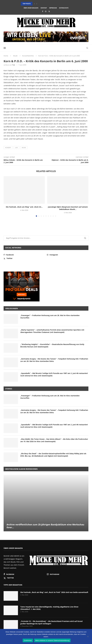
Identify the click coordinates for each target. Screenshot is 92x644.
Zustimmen (28, 640)
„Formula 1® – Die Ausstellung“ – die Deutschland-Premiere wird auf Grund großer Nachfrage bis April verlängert (51, 622)
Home (6, 56)
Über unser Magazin (31, 8)
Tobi (14, 65)
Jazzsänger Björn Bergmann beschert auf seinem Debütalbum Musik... (68, 208)
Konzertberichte (28, 56)
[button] (34, 4)
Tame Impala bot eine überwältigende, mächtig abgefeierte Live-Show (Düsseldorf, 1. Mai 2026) (49, 608)
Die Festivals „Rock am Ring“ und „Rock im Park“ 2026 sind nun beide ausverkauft (54, 592)
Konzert (8, 148)
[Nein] (88, 637)
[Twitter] (49, 11)
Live (16, 148)
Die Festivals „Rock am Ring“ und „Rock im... (24, 207)
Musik (15, 56)
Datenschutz (64, 8)
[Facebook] (43, 11)
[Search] (87, 48)
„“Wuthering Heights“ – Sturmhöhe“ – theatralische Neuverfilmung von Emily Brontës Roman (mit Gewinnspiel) (52, 346)
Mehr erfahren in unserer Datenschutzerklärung (52, 640)
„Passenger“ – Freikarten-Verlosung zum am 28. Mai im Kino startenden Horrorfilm (50, 317)
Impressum (53, 8)
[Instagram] (46, 11)
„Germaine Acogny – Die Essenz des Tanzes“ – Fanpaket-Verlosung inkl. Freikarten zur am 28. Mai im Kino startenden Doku (54, 360)
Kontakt (44, 8)
